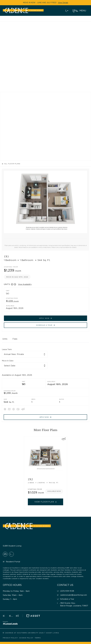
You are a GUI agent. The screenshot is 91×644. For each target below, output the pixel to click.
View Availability (25, 284)
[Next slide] (15, 284)
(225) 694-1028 (66, 10)
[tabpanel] (45, 385)
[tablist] (45, 340)
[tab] (5, 340)
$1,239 (12, 301)
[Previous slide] (12, 284)
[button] (79, 10)
